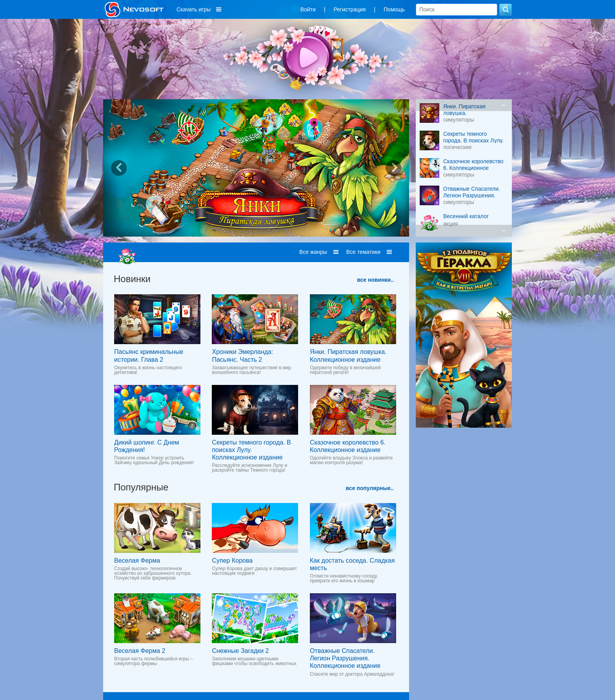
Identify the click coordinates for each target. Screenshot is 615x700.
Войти (308, 9)
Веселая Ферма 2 (140, 651)
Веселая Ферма (137, 561)
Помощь (394, 9)
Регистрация (350, 9)
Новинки (132, 279)
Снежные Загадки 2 (240, 651)
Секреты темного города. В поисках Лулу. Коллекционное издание (251, 450)
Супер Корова (232, 561)
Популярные (141, 487)
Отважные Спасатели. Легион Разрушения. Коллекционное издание (345, 658)
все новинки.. (375, 280)
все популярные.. (370, 488)
